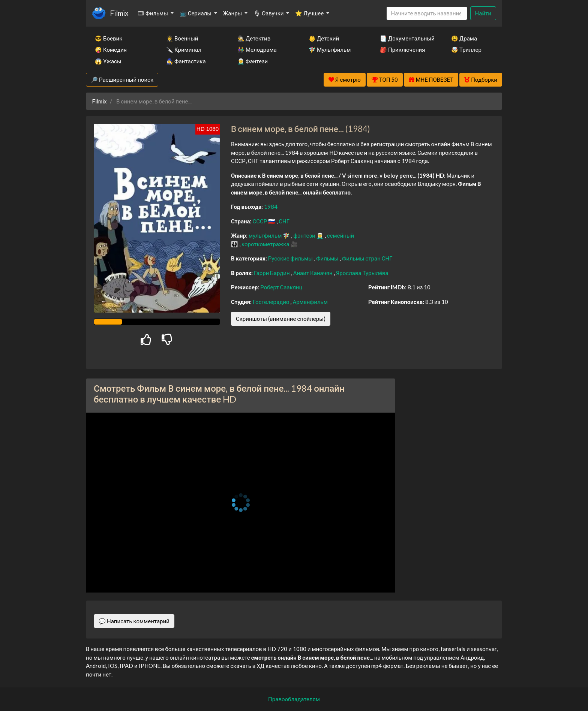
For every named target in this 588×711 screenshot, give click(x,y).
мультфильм (266, 235)
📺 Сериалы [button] (196, 13)
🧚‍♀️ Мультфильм (330, 49)
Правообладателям (294, 699)
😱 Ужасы (108, 61)
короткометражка (266, 244)
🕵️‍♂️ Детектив (254, 38)
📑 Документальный (405, 38)
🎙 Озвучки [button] (269, 13)
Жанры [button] (233, 13)
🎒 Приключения (402, 49)
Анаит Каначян (313, 273)
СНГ (284, 221)
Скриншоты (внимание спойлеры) (281, 319)
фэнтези (305, 235)
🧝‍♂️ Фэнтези (253, 61)
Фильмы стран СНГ (367, 258)
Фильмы (328, 258)
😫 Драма (464, 38)
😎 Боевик (109, 38)
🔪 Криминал (184, 49)
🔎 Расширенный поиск (122, 79)
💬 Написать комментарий (134, 621)
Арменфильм (310, 302)
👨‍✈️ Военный (182, 38)
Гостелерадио (271, 302)
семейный (341, 235)
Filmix (119, 13)
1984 (271, 207)
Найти (483, 13)
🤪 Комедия (111, 49)
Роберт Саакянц (281, 287)
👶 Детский (324, 38)
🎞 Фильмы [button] (153, 13)
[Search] (427, 13)
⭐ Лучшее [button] (310, 13)
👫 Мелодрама (257, 49)
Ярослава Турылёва (362, 273)
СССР (260, 221)
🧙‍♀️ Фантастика (186, 61)
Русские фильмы (291, 258)
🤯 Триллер (466, 49)
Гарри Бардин (272, 273)
